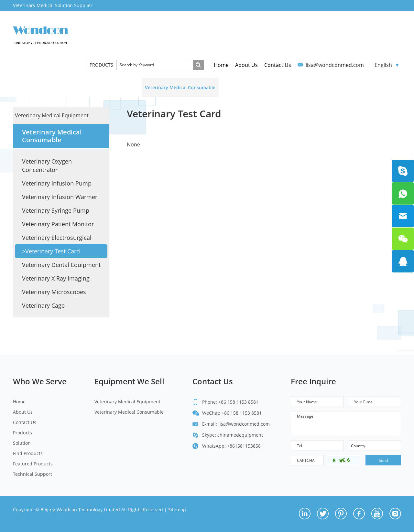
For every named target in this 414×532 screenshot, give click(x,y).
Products (22, 433)
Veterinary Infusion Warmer (60, 197)
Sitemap (177, 510)
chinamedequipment (240, 435)
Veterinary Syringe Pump (56, 210)
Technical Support (365, 87)
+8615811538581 (245, 446)
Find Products (269, 87)
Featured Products (315, 87)
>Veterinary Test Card (51, 251)
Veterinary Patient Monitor (58, 224)
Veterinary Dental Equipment (61, 265)
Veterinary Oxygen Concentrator (47, 165)
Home (221, 65)
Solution (234, 87)
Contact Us (278, 65)
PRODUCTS (101, 65)
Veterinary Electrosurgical (57, 238)
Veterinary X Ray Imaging (56, 278)
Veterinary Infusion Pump (57, 183)
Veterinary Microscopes (54, 292)
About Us (246, 65)
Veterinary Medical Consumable (180, 87)
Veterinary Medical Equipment (102, 87)
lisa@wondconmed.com (335, 65)
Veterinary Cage (43, 305)
